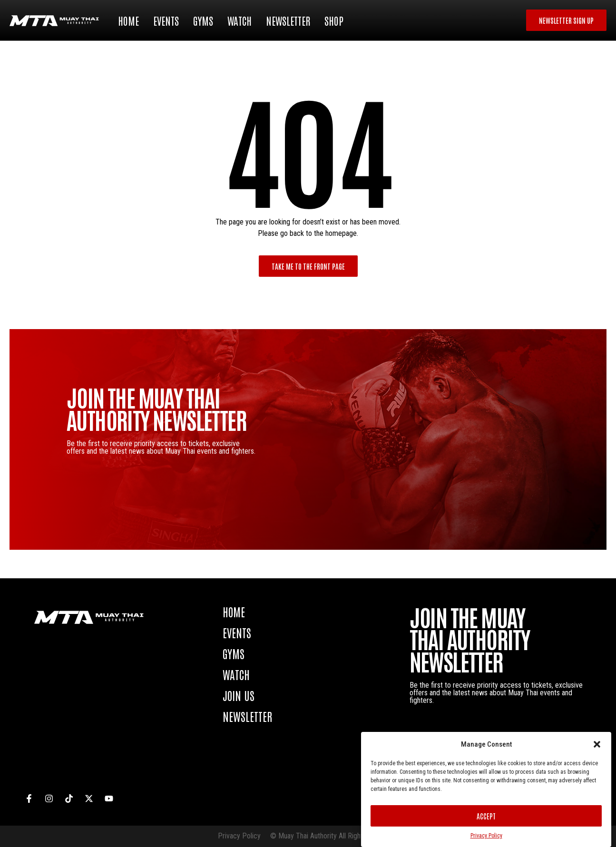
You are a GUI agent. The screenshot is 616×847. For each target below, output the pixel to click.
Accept (486, 816)
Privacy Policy (486, 836)
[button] (597, 744)
